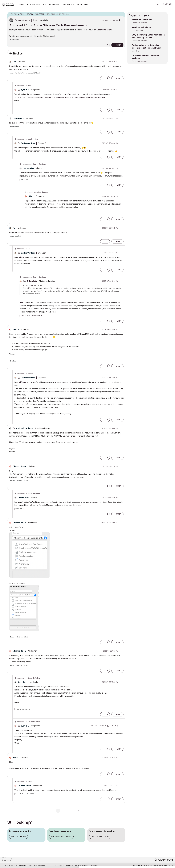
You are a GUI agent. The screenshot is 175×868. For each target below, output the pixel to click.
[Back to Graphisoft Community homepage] (9, 4)
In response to (24, 86)
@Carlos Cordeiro (30, 285)
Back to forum (19, 837)
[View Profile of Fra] (14, 228)
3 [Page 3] (66, 811)
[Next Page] (78, 811)
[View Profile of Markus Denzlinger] (24, 428)
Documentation (138, 30)
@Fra (22, 257)
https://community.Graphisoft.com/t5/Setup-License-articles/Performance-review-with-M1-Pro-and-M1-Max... (61, 97)
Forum (22, 4)
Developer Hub (68, 4)
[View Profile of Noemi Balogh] (24, 20)
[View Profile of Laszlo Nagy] (114, 726)
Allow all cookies (162, 850)
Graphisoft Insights (105, 30)
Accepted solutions (61, 837)
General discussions (139, 23)
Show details (91, 865)
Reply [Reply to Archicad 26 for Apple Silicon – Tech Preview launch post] (119, 45)
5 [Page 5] (74, 811)
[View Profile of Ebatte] (16, 329)
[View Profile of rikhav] (31, 196)
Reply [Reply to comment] (119, 78)
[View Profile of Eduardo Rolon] (19, 466)
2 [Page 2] (62, 811)
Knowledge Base (34, 4)
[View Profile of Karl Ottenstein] (30, 281)
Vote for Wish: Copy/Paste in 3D (32, 316)
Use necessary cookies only (162, 863)
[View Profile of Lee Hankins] (18, 118)
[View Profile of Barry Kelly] (23, 682)
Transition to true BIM (142, 20)
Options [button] (122, 14)
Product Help (83, 4)
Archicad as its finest (142, 27)
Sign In (167, 4)
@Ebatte (23, 382)
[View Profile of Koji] (14, 62)
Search (151, 5)
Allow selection (162, 856)
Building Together (51, 4)
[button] (102, 45)
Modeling (135, 51)
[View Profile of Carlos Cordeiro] (28, 143)
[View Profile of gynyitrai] (25, 90)
